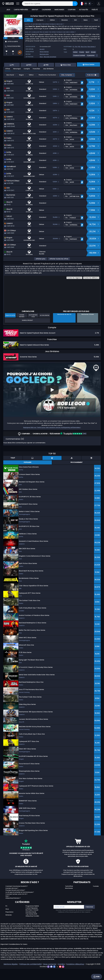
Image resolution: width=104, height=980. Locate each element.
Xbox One (84, 47)
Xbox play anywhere (50, 57)
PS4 (76, 47)
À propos (40, 20)
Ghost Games (44, 52)
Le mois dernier (45, 326)
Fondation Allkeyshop (75, 975)
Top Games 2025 (31, 925)
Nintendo (9, 926)
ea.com (42, 49)
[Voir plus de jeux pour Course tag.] (82, 53)
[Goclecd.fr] (8, 4)
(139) (73, 445)
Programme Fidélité (32, 917)
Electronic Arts (44, 54)
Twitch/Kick (69, 897)
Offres (8, 80)
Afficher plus (41, 270)
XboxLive (64, 20)
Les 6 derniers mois (33, 327)
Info (28, 20)
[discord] (52, 978)
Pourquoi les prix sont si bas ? (15, 901)
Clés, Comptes (66, 86)
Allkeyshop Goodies (32, 927)
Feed (96, 20)
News (86, 20)
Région (21, 86)
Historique (17, 80)
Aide (96, 977)
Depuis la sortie (10, 326)
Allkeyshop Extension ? (13, 909)
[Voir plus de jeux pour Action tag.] (75, 53)
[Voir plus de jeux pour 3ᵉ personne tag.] (91, 56)
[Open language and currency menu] (87, 4)
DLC (76, 20)
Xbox (41, 57)
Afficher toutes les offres (59, 270)
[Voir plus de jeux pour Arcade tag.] (93, 53)
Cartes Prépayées (32, 919)
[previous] (5, 38)
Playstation (9, 923)
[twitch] (49, 978)
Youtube (96, 897)
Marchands (69, 899)
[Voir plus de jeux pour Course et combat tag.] (79, 56)
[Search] (75, 4)
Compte (27, 80)
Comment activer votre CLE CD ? (16, 905)
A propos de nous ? (12, 899)
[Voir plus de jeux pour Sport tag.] (88, 53)
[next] (21, 38)
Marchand (10, 86)
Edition (52, 20)
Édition (31, 86)
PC (73, 47)
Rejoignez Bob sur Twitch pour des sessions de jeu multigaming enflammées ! (52, 439)
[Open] (18, 4)
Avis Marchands (31, 923)
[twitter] (57, 978)
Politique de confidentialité (30, 975)
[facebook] (54, 978)
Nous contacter (50, 975)
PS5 (79, 47)
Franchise (36, 80)
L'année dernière (22, 327)
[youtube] (60, 978)
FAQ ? (7, 907)
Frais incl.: (92, 86)
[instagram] (63, 978)
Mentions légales (11, 975)
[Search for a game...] (50, 4)
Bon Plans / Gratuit (32, 921)
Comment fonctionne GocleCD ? (17, 897)
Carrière (61, 975)
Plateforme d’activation (47, 86)
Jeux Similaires (48, 80)
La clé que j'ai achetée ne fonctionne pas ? (20, 903)
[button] (99, 4)
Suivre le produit (27, 331)
